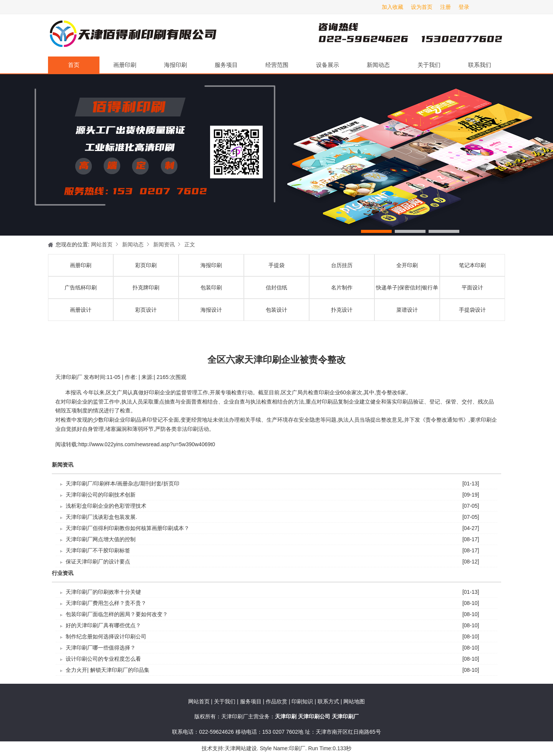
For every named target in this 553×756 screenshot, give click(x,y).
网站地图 (354, 701)
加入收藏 (392, 7)
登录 (464, 7)
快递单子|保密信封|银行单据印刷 (407, 291)
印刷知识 (303, 701)
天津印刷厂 (132, 35)
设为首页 (422, 7)
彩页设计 (146, 310)
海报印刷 (176, 65)
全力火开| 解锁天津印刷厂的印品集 (108, 670)
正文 (190, 244)
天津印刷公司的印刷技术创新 (101, 495)
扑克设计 (342, 310)
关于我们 (429, 65)
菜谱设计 (407, 310)
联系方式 (328, 701)
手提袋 (276, 265)
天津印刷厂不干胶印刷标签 (98, 550)
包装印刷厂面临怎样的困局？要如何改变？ (117, 614)
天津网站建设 (241, 748)
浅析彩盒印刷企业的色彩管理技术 (106, 506)
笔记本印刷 (472, 265)
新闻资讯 (164, 244)
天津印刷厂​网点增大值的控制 (101, 539)
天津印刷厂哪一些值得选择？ (101, 648)
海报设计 (211, 310)
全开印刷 (407, 265)
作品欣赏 (277, 701)
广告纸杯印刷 (81, 287)
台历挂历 (342, 265)
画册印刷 (125, 65)
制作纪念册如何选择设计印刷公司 (106, 636)
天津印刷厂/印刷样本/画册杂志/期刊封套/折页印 (123, 484)
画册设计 (81, 310)
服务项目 (226, 65)
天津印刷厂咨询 (397, 35)
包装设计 (276, 310)
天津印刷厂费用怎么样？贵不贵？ (106, 603)
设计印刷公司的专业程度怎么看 (103, 659)
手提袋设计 (472, 310)
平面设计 (472, 287)
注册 (445, 7)
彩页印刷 (146, 265)
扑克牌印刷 (146, 287)
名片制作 (342, 287)
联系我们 (480, 65)
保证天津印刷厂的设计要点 (98, 562)
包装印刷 (211, 287)
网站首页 (102, 244)
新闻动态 (378, 65)
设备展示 (328, 65)
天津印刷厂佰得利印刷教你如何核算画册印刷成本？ (127, 528)
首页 (74, 65)
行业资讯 (63, 573)
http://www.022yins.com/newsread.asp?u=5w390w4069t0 (147, 444)
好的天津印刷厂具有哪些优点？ (103, 625)
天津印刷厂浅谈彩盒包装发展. (101, 517)
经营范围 (277, 65)
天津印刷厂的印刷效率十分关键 (103, 592)
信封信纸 (276, 287)
